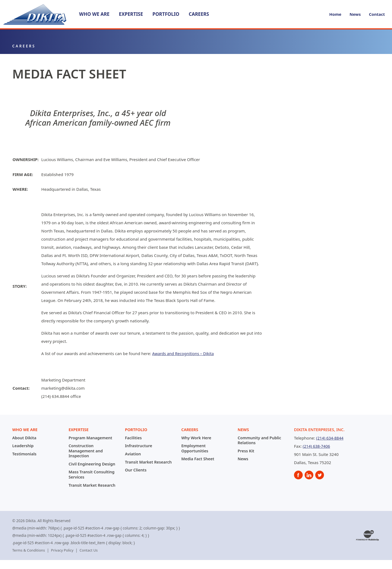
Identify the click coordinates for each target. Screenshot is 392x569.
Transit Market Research (83, 492)
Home (335, 14)
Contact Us (91, 559)
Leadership (23, 446)
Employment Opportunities (195, 448)
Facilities (134, 438)
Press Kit (246, 450)
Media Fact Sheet (198, 459)
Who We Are (94, 14)
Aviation (133, 454)
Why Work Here (197, 438)
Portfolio (166, 14)
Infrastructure (139, 446)
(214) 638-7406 (317, 446)
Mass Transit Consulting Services (92, 479)
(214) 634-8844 (330, 438)
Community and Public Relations (260, 440)
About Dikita (25, 438)
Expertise (131, 14)
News (355, 14)
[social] (298, 475)
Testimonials (25, 454)
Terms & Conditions (29, 559)
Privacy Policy (64, 559)
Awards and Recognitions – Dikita (184, 354)
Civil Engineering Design (85, 466)
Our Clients (136, 474)
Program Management (91, 438)
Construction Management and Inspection (86, 450)
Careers (199, 14)
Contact (377, 14)
